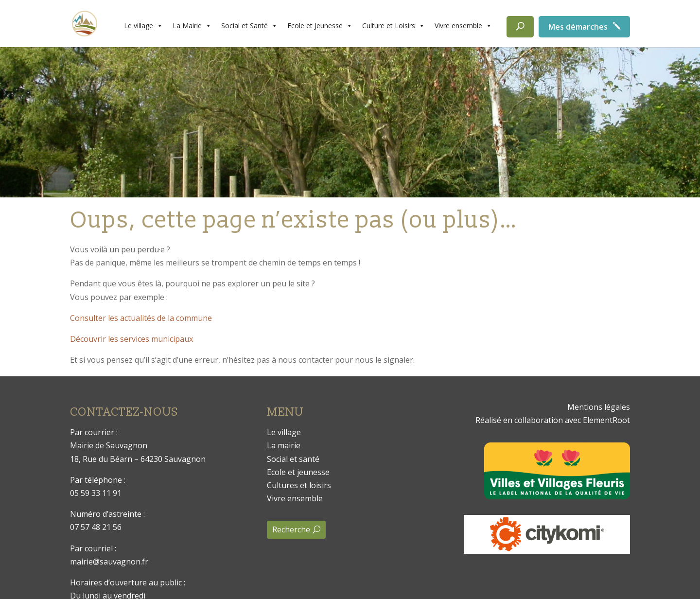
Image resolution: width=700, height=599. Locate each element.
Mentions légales (599, 407)
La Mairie (192, 26)
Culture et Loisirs (394, 26)
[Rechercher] (520, 27)
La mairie (284, 445)
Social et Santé (249, 26)
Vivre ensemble (463, 26)
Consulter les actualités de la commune (141, 318)
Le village (143, 26)
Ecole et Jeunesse (320, 26)
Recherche (291, 529)
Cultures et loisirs (299, 485)
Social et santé (293, 459)
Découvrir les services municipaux (131, 339)
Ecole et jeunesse (298, 472)
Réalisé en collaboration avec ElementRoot (553, 420)
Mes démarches (578, 27)
